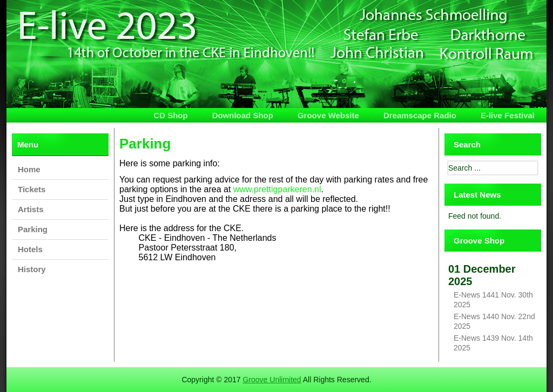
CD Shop (170, 115)
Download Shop (243, 115)
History (32, 269)
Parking (33, 229)
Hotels (30, 249)
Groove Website (328, 115)
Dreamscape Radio (420, 115)
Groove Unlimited (272, 380)
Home (29, 169)
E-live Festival (508, 115)
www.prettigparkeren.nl (277, 189)
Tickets (32, 189)
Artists (31, 209)
